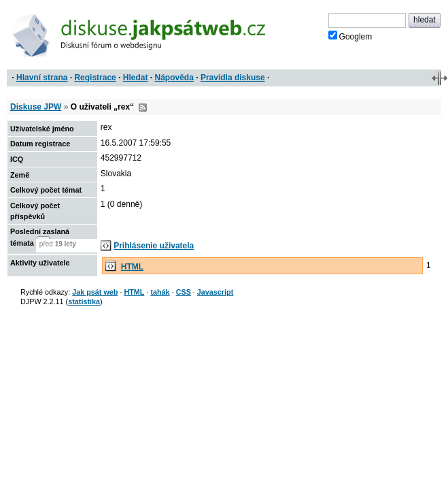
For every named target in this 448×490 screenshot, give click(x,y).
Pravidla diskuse (233, 78)
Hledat (136, 78)
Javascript (215, 292)
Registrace (95, 78)
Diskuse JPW (36, 107)
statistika (84, 301)
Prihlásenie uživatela (154, 246)
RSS (143, 108)
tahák (160, 292)
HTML (132, 267)
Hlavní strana (42, 78)
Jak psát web (95, 292)
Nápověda (174, 78)
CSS (184, 292)
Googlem (350, 36)
